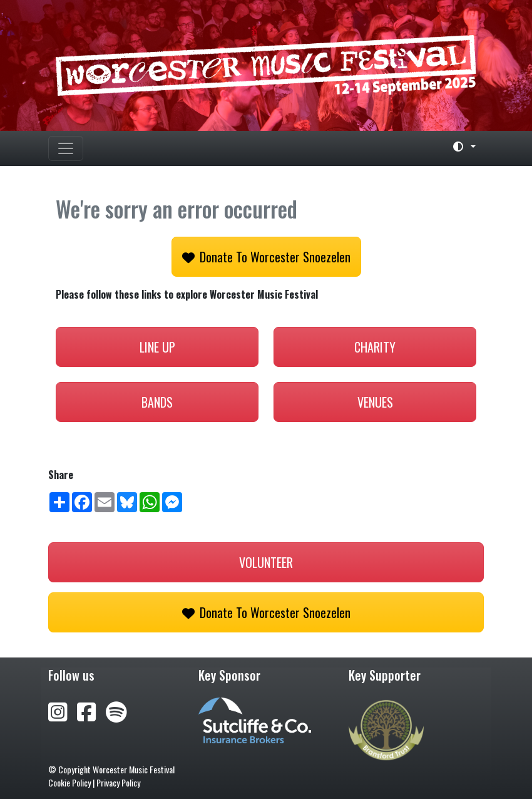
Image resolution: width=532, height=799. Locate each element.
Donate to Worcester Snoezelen (266, 257)
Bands (157, 402)
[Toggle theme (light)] (459, 147)
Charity (375, 347)
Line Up (157, 347)
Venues (375, 402)
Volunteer (266, 562)
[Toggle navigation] (66, 148)
